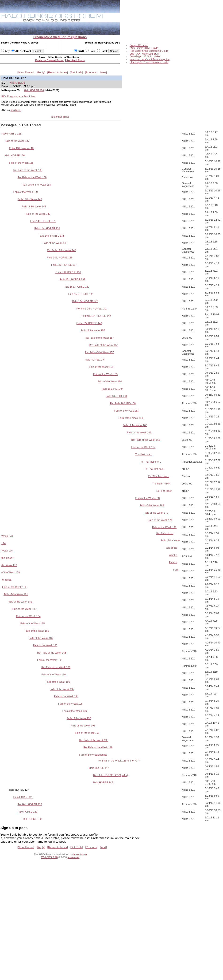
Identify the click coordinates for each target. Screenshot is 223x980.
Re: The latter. (164, 491)
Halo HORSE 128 (23, 797)
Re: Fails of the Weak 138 (28, 170)
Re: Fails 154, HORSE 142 (92, 309)
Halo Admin (80, 854)
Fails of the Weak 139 (26, 192)
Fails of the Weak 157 (93, 330)
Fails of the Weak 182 (20, 602)
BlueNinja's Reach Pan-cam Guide (149, 62)
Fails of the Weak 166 (139, 432)
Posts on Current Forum (50, 60)
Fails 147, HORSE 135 (60, 258)
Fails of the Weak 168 (147, 498)
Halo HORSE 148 (103, 782)
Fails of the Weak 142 (38, 214)
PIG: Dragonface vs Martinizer (18, 96)
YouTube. (16, 110)
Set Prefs (76, 72)
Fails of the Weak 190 (54, 674)
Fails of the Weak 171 (160, 520)
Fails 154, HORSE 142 (85, 301)
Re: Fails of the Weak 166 (146, 440)
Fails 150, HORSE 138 (68, 272)
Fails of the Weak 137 (17, 141)
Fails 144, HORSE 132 (47, 228)
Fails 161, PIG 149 (112, 389)
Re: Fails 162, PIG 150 (123, 403)
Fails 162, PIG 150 (116, 396)
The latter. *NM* (161, 484)
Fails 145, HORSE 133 (51, 236)
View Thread (26, 72)
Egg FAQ (135, 54)
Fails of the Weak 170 (156, 513)
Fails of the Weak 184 (28, 616)
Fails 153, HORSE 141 (81, 294)
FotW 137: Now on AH (22, 148)
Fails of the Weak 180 (14, 587)
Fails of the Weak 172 (164, 527)
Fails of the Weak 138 (21, 163)
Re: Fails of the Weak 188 (52, 653)
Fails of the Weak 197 (79, 718)
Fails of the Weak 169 (152, 505)
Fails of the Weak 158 (101, 367)
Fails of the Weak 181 (16, 594)
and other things (60, 117)
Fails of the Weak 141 (34, 206)
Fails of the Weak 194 (66, 696)
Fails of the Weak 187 (41, 638)
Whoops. (7, 580)
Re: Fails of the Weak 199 (94, 740)
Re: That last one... (150, 462)
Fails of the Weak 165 (135, 425)
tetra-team (74, 857)
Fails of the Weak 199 (87, 733)
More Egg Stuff (150, 54)
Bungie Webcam (139, 45)
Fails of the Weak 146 (55, 243)
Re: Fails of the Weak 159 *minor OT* (119, 761)
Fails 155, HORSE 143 (89, 323)
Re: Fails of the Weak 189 (56, 667)
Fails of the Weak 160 (110, 381)
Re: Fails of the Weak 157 (99, 338)
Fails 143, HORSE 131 (43, 221)
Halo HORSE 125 (11, 134)
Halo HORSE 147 (99, 768)
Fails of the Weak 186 (37, 631)
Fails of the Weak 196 (75, 711)
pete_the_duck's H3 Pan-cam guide (150, 59)
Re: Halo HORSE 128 (30, 804)
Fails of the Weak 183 (24, 609)
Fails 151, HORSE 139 (72, 279)
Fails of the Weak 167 (143, 447)
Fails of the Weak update (93, 755)
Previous (91, 72)
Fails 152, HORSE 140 (77, 287)
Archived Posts (76, 60)
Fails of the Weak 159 (105, 374)
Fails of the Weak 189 (49, 660)
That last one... (144, 454)
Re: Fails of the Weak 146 (62, 250)
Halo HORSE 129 (27, 812)
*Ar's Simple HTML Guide (144, 48)
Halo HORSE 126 (34, 90)
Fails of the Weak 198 (83, 726)
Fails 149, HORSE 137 (64, 265)
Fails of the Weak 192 (62, 689)
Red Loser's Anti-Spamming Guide (149, 51)
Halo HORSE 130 (32, 819)
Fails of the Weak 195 (70, 704)
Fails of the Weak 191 (58, 682)
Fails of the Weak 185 (33, 623)
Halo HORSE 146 (95, 360)
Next (103, 72)
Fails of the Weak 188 (45, 645)
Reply (41, 72)
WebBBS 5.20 (50, 857)
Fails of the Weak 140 (30, 199)
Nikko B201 (17, 83)
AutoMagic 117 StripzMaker (145, 56)
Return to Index (58, 72)
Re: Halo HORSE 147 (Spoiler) (111, 775)
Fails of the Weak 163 (127, 411)
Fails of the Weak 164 (131, 418)
